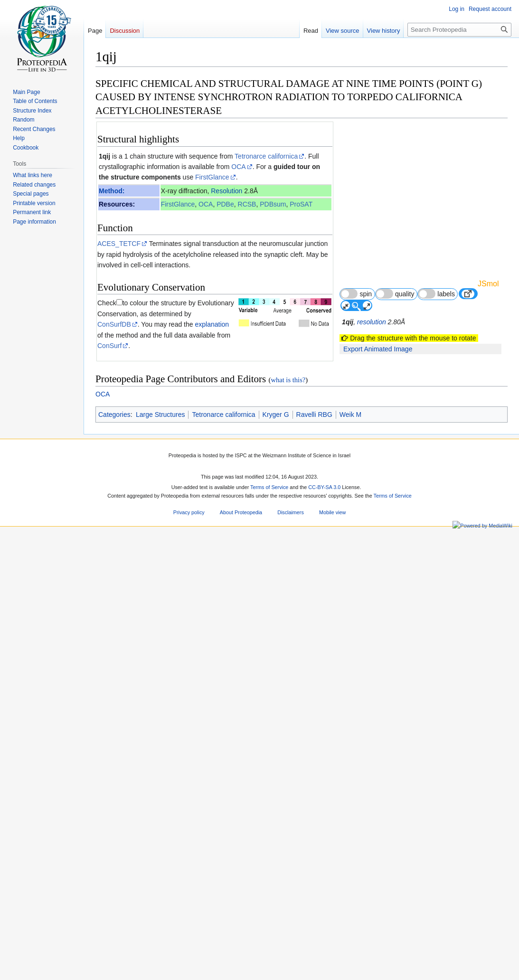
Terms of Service (269, 969)
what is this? (288, 861)
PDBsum (273, 204)
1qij (104, 156)
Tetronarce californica (266, 156)
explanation (212, 324)
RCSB (247, 204)
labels (436, 294)
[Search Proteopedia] (459, 30)
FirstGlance (212, 177)
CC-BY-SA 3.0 (324, 969)
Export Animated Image (378, 349)
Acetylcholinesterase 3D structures (159, 668)
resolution (372, 322)
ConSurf (109, 346)
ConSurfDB (114, 324)
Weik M (350, 896)
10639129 (260, 737)
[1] (196, 590)
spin (356, 294)
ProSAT (301, 204)
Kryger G (276, 896)
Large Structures (160, 896)
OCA (238, 167)
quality (395, 294)
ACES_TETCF (119, 244)
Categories (114, 896)
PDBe (225, 204)
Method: (112, 191)
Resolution (226, 191)
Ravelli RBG (314, 896)
